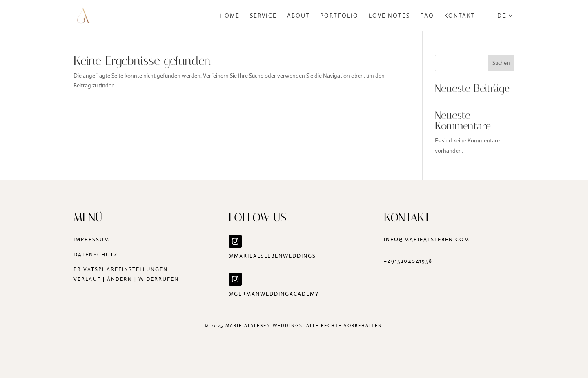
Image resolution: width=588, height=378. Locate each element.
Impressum (91, 239)
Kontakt (460, 16)
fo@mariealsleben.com (430, 239)
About (298, 16)
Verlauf (87, 279)
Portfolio (339, 16)
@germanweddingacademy (275, 294)
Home (230, 16)
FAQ (427, 16)
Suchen (501, 63)
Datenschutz (96, 255)
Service (263, 16)
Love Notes (389, 16)
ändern (120, 279)
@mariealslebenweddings (272, 256)
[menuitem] (506, 22)
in (387, 239)
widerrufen (159, 279)
